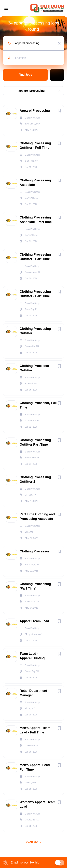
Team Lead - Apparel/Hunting (32, 656)
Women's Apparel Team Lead (38, 804)
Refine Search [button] (57, 75)
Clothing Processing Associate (35, 183)
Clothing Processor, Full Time (38, 405)
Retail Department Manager (33, 693)
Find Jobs (25, 75)
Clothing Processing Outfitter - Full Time (35, 145)
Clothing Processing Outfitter (35, 331)
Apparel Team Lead (34, 621)
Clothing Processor (34, 551)
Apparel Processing (35, 111)
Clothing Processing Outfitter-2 (35, 479)
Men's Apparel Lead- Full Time (35, 767)
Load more (34, 842)
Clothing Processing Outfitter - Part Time (35, 257)
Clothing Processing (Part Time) (35, 586)
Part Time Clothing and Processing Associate (37, 516)
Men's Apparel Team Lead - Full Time (35, 730)
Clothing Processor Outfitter (34, 368)
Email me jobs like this (25, 863)
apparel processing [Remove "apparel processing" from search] (32, 91)
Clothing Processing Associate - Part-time (36, 220)
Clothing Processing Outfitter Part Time (35, 442)
